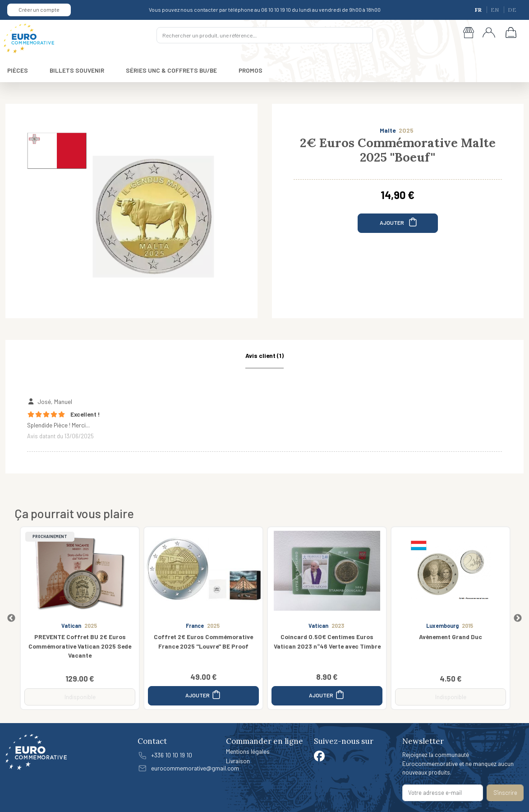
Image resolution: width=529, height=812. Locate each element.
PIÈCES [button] (18, 70)
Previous (11, 618)
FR (479, 10)
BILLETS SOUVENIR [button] (77, 70)
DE (512, 10)
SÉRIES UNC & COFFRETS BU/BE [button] (171, 70)
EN (495, 10)
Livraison (238, 761)
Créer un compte (39, 9)
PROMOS (251, 70)
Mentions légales (248, 751)
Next (518, 618)
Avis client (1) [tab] (264, 355)
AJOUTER (399, 222)
